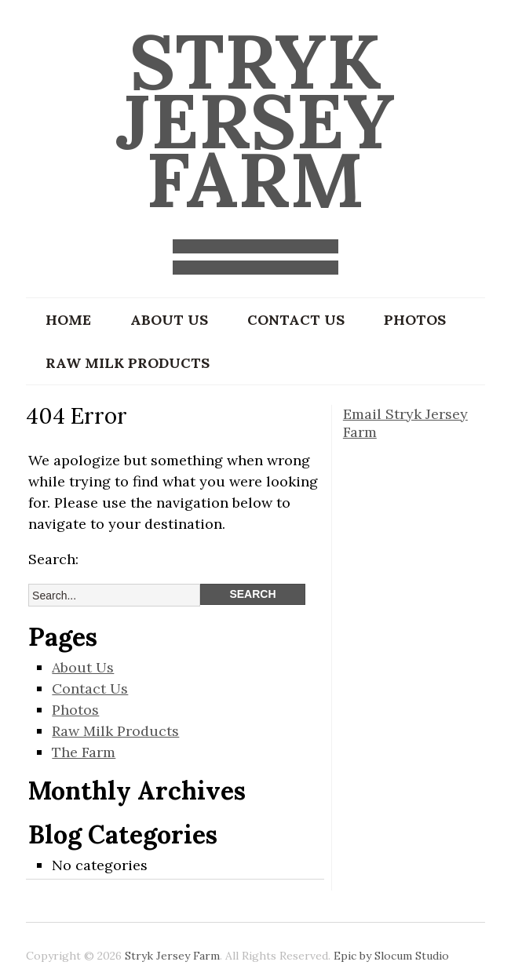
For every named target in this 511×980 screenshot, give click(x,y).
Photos (415, 320)
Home (68, 320)
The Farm (84, 752)
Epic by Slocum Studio (391, 956)
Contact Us (296, 320)
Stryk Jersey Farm (255, 120)
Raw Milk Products (128, 363)
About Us (169, 320)
